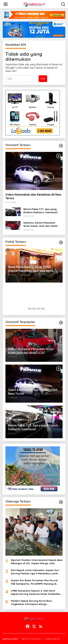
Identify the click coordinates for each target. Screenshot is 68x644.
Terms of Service (31, 639)
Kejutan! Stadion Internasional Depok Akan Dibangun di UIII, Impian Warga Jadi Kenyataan (37, 562)
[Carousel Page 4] (38, 309)
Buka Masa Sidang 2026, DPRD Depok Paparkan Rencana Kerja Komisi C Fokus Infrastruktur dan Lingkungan (31, 269)
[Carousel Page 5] (43, 309)
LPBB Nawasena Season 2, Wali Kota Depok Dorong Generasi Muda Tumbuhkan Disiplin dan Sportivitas (36, 592)
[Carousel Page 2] (30, 309)
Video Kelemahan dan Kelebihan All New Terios (33, 196)
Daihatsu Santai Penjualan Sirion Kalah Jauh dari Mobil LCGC (40, 224)
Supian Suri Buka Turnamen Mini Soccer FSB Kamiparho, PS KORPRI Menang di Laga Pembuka (34, 582)
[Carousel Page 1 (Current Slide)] (25, 309)
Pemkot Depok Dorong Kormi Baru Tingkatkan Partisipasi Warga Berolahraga (32, 603)
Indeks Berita (52, 639)
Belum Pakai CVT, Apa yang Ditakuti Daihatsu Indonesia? (41, 211)
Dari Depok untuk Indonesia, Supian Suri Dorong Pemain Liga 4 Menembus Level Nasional (35, 572)
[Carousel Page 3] (34, 309)
